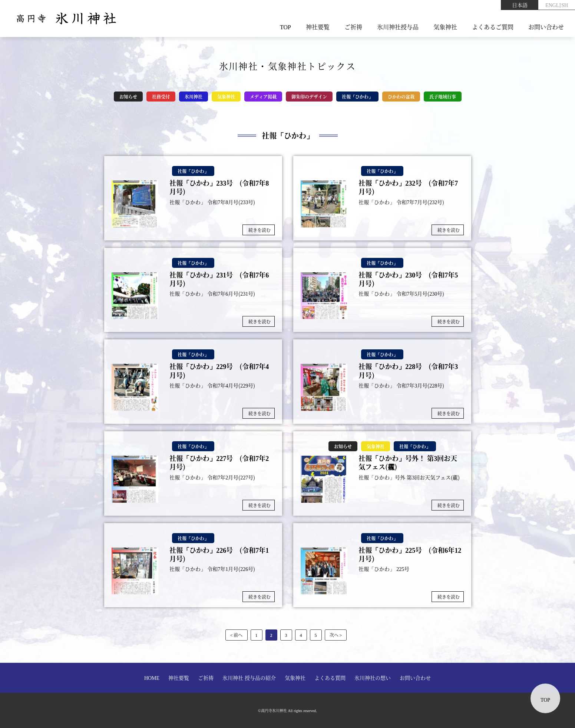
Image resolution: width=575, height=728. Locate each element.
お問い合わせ (546, 27)
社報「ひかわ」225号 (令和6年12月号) (410, 554)
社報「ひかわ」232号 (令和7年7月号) (408, 187)
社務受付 (161, 97)
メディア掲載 (263, 97)
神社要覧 (318, 27)
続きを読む (260, 230)
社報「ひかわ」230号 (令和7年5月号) (408, 279)
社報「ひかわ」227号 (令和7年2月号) (219, 463)
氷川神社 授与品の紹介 (249, 678)
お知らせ (128, 97)
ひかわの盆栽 (401, 97)
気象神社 (445, 27)
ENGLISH (557, 5)
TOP (285, 27)
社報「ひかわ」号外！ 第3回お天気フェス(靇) (408, 463)
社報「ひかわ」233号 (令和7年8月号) (219, 187)
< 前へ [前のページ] (237, 635)
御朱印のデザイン (309, 97)
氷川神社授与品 (398, 27)
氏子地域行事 (443, 97)
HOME (152, 678)
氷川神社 (194, 97)
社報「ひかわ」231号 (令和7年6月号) (219, 279)
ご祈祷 (353, 27)
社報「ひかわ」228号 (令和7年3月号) (408, 371)
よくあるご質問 (493, 27)
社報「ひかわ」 (357, 97)
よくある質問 (330, 678)
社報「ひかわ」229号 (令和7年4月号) (219, 371)
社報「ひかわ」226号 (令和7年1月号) (219, 554)
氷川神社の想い (373, 678)
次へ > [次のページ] (336, 635)
